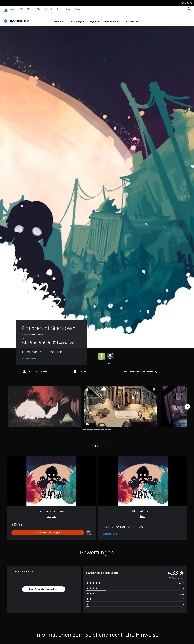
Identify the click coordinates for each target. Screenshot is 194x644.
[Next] (187, 404)
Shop (68, 9)
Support (78, 9)
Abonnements (112, 18)
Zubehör (49, 9)
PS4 (29, 9)
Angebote (94, 18)
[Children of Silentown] (45, 404)
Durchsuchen (132, 18)
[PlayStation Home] (6, 9)
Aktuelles (59, 18)
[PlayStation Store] (17, 18)
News (59, 9)
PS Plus (38, 9)
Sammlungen (77, 18)
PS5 (21, 9)
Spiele (13, 9)
